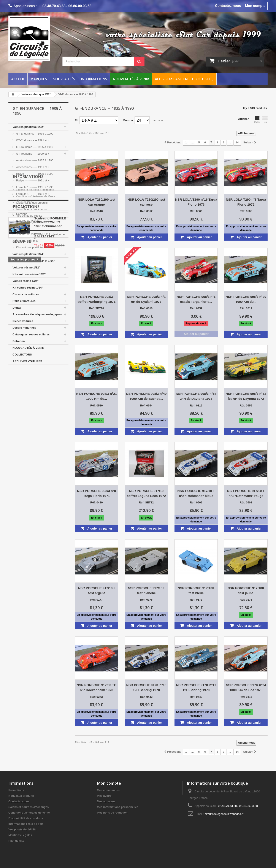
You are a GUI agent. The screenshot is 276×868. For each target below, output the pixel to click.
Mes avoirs (104, 796)
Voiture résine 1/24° (25, 281)
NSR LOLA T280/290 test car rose (146, 202)
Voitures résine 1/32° (26, 267)
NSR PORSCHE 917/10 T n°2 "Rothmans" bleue (196, 493)
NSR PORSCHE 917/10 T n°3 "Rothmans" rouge (246, 493)
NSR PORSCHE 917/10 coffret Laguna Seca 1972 (146, 493)
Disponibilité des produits (32, 402)
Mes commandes (108, 790)
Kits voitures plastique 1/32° (33, 247)
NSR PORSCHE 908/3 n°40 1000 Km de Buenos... (146, 396)
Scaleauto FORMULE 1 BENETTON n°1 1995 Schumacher (50, 454)
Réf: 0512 (146, 211)
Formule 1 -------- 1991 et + (33, 194)
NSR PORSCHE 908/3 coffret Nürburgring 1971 (97, 299)
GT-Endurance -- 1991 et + (33, 140)
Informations (94, 79)
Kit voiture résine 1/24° (28, 288)
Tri (77, 120)
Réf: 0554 (146, 405)
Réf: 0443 (196, 697)
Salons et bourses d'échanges (35, 389)
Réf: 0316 (196, 405)
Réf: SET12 (146, 502)
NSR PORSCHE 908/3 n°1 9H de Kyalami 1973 (146, 299)
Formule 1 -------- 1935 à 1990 (34, 187)
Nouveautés (64, 79)
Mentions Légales (27, 422)
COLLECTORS (22, 355)
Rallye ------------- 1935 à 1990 (34, 174)
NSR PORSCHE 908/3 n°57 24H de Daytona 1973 (196, 396)
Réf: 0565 (246, 211)
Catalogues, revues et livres (31, 334)
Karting (20, 207)
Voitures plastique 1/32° (28, 127)
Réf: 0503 (246, 502)
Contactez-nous (228, 6)
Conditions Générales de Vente (35, 396)
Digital (17, 308)
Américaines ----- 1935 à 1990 (34, 160)
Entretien (19, 341)
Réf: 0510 (97, 211)
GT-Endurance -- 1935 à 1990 (34, 134)
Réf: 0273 (97, 697)
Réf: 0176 (246, 600)
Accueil (18, 79)
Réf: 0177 (97, 600)
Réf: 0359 (196, 308)
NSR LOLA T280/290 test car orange (97, 202)
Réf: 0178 (196, 600)
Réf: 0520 (97, 405)
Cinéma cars (24, 201)
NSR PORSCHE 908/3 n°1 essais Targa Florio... (196, 299)
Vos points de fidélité (29, 415)
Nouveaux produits (21, 796)
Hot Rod (21, 227)
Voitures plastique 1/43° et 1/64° (34, 261)
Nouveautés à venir (131, 79)
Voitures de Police (27, 221)
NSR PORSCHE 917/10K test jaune (246, 590)
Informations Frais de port (32, 409)
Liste (265, 119)
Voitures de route (26, 234)
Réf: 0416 (246, 697)
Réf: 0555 (246, 405)
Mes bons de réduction (112, 813)
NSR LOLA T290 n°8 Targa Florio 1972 (246, 202)
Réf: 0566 (196, 211)
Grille (257, 119)
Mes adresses (106, 801)
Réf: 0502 (196, 502)
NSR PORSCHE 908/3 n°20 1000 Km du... (246, 299)
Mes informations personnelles (118, 807)
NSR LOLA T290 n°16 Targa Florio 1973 (196, 202)
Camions (21, 214)
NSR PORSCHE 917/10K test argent (96, 590)
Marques (39, 79)
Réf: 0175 (146, 600)
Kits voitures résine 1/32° (29, 274)
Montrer (128, 120)
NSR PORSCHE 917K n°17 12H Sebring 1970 (196, 687)
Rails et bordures (24, 301)
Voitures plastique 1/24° (28, 254)
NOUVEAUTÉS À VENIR (28, 348)
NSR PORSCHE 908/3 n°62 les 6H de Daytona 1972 (246, 396)
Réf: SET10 (96, 308)
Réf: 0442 (146, 697)
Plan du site (16, 841)
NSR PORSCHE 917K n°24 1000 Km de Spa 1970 (246, 687)
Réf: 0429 (97, 502)
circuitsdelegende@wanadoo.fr (224, 814)
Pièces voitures (23, 321)
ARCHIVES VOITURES (27, 361)
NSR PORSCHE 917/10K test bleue (196, 590)
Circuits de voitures (26, 294)
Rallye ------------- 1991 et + (32, 180)
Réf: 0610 (146, 308)
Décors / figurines (24, 328)
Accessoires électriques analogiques (37, 314)
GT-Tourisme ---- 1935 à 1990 (34, 147)
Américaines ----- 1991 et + (33, 167)
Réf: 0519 (246, 308)
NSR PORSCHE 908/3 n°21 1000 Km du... (97, 396)
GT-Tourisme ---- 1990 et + (32, 154)
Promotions (26, 438)
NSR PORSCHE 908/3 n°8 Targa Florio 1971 (96, 493)
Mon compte (255, 6)
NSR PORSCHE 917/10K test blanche (146, 590)
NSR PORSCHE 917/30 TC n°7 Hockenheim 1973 (97, 687)
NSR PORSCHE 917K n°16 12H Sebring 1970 (146, 687)
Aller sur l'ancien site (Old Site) (184, 79)
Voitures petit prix (26, 241)
